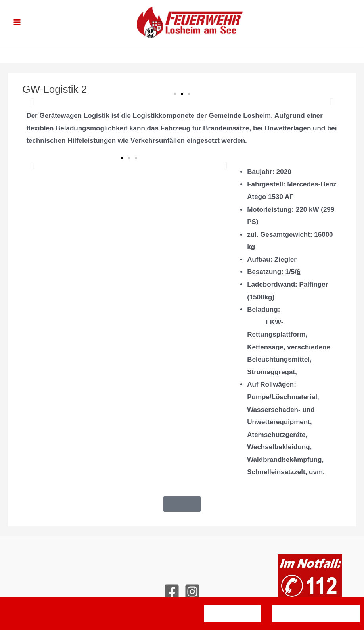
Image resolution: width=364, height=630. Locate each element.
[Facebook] (172, 595)
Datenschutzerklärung (316, 614)
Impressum (182, 564)
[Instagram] (192, 595)
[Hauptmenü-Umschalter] (17, 24)
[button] (32, 105)
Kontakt (182, 577)
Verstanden (232, 614)
